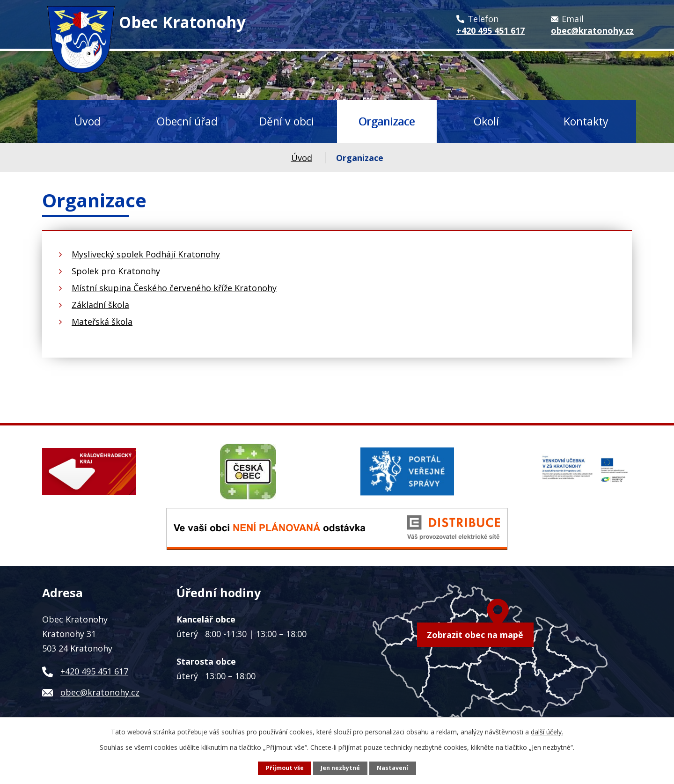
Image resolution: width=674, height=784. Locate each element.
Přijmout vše (285, 768)
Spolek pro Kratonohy (116, 271)
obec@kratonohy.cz (100, 692)
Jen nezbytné (340, 768)
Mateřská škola (102, 322)
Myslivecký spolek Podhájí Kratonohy (146, 254)
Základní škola (100, 305)
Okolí (486, 121)
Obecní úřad (187, 121)
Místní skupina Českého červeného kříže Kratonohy (174, 288)
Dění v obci (287, 121)
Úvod (88, 121)
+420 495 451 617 (94, 671)
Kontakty (586, 121)
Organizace (387, 121)
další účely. (547, 732)
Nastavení (392, 768)
